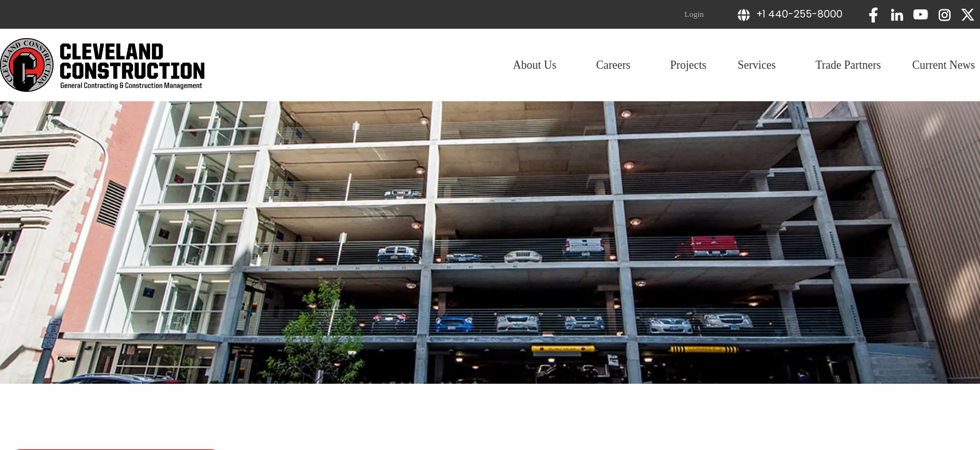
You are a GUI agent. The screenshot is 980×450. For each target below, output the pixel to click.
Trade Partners (848, 65)
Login (694, 14)
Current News (944, 65)
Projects (688, 65)
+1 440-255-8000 (789, 14)
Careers (617, 65)
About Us (539, 65)
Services (761, 65)
